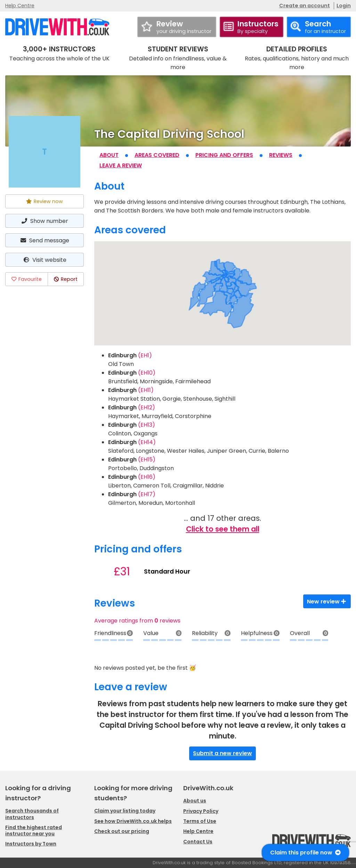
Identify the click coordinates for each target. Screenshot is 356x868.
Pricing (224, 155)
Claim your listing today (125, 811)
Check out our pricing (122, 831)
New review (327, 602)
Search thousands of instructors (32, 814)
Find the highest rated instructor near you (34, 831)
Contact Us (198, 842)
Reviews (281, 155)
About (109, 155)
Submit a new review (222, 753)
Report (66, 279)
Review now (44, 201)
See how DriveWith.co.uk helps (133, 821)
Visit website (44, 260)
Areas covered (157, 155)
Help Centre (20, 6)
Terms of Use (200, 821)
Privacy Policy (201, 811)
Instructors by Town (31, 844)
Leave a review (121, 165)
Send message (44, 240)
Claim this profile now (305, 853)
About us (195, 801)
